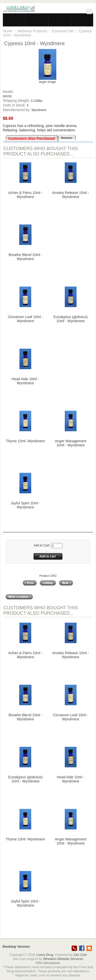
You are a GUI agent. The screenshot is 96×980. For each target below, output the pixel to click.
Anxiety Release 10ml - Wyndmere (71, 195)
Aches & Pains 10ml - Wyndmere (25, 195)
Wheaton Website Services (63, 959)
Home (8, 31)
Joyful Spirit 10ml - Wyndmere (25, 505)
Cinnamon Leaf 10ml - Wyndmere (25, 319)
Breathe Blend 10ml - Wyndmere (25, 257)
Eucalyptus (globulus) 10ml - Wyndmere (71, 319)
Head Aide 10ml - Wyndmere (25, 381)
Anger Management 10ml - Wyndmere (71, 443)
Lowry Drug (45, 955)
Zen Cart (80, 955)
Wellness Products (32, 31)
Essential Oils (63, 31)
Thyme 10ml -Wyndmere (25, 441)
